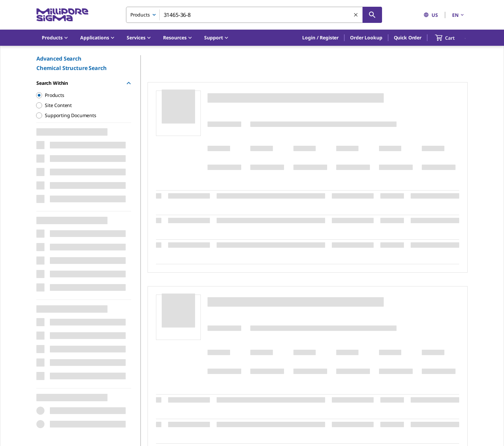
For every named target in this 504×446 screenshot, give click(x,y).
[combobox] (254, 15)
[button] (320, 38)
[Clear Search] (356, 15)
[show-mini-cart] (451, 38)
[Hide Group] (129, 83)
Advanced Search (59, 59)
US (431, 15)
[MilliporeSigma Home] (62, 15)
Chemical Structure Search (72, 68)
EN (459, 15)
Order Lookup (366, 38)
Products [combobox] (140, 15)
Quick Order (408, 38)
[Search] (372, 15)
